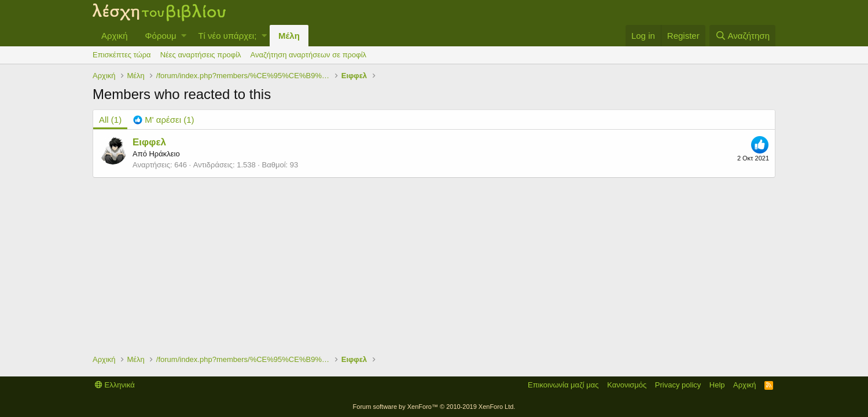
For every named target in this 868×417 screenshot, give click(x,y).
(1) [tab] (110, 120)
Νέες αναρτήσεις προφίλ (201, 55)
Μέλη (289, 36)
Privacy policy (678, 385)
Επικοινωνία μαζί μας (563, 385)
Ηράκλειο (164, 154)
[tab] (163, 120)
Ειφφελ (149, 142)
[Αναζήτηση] (742, 36)
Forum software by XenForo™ (434, 407)
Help (717, 385)
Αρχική (115, 36)
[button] (184, 36)
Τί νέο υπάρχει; (227, 36)
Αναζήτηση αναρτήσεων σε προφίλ (308, 55)
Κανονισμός (627, 385)
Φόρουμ (161, 36)
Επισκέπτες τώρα (122, 55)
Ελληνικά (115, 385)
